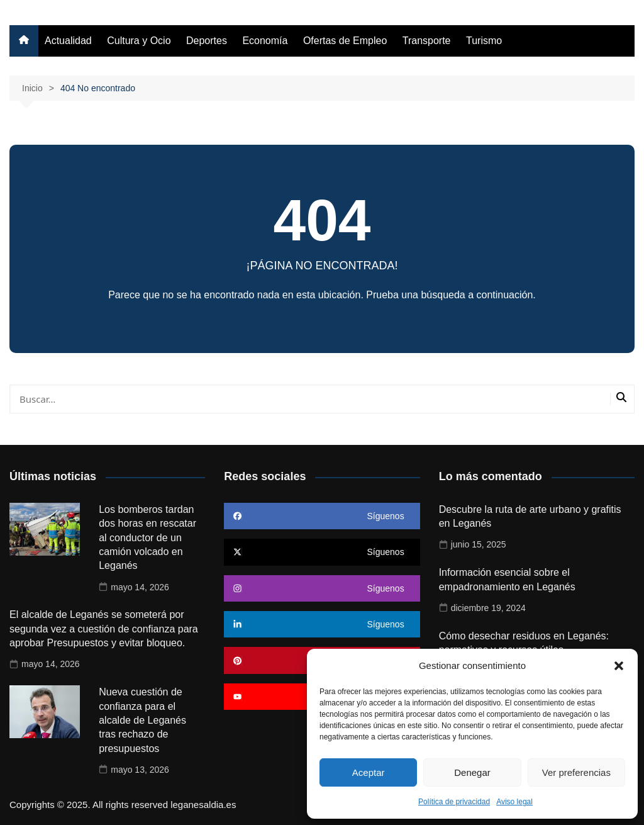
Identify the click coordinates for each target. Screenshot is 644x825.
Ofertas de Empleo (345, 41)
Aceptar (369, 772)
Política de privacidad (454, 802)
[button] (619, 666)
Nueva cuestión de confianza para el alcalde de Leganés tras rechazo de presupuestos (142, 720)
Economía (265, 41)
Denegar (472, 772)
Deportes (207, 41)
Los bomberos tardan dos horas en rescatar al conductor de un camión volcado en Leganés (147, 538)
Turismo (484, 41)
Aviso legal (514, 802)
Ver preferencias (576, 772)
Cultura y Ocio (139, 41)
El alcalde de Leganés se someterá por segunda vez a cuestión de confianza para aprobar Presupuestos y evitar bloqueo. (104, 629)
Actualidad (68, 41)
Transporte (427, 41)
